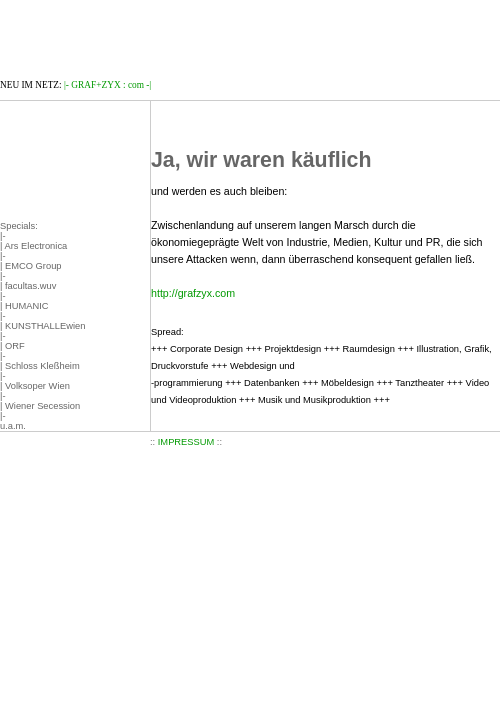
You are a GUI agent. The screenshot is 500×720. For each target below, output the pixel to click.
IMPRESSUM (186, 442)
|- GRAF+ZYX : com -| (107, 85)
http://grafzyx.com (193, 293)
